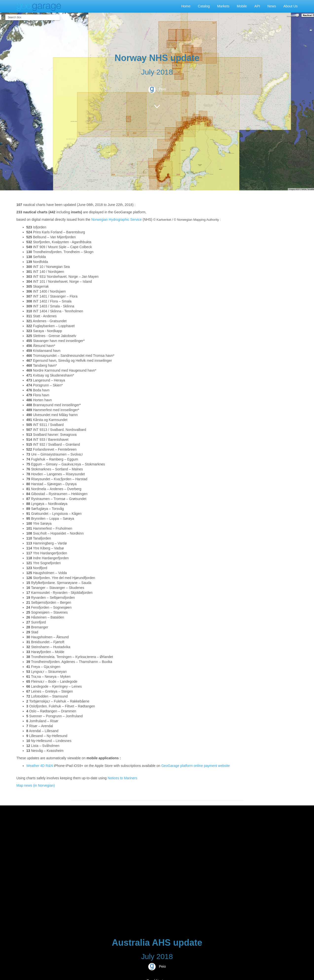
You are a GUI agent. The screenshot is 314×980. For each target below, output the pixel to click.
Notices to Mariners (122, 778)
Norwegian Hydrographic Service (117, 220)
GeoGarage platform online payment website (196, 766)
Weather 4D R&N (40, 766)
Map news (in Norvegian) (36, 785)
